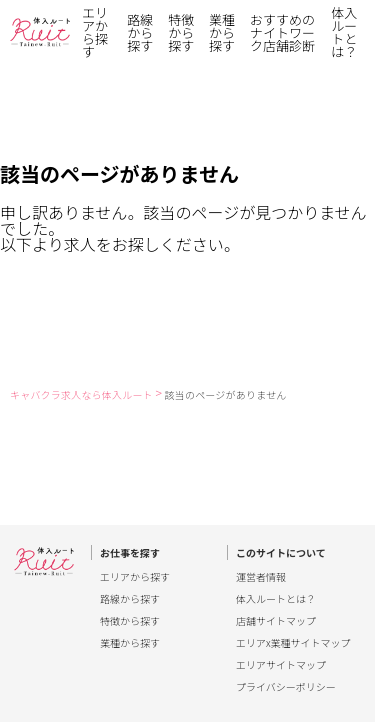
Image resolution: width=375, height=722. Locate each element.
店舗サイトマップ (276, 621)
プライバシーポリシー (286, 687)
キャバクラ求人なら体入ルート (81, 394)
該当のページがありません (226, 394)
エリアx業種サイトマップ (293, 643)
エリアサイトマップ (281, 665)
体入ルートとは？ (344, 32)
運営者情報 (261, 577)
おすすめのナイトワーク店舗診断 (282, 32)
